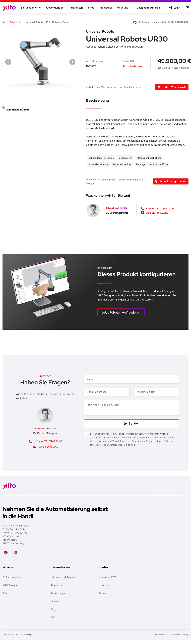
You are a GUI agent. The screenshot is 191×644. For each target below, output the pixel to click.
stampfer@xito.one (157, 213)
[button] (106, 8)
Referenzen (76, 8)
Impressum (160, 635)
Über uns (104, 585)
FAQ (53, 617)
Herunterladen (132, 66)
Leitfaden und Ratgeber (64, 577)
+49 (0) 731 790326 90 (49, 441)
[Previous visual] (8, 62)
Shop (91, 8)
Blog (53, 609)
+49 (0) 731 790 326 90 (175, 22)
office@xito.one (49, 447)
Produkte (15, 22)
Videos (54, 601)
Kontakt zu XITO (108, 577)
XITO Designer (10, 585)
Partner (103, 593)
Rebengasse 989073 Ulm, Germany (13, 541)
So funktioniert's (31, 8)
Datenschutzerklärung (179, 635)
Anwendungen (55, 8)
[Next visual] (72, 62)
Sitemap (6, 635)
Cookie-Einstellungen (24, 635)
